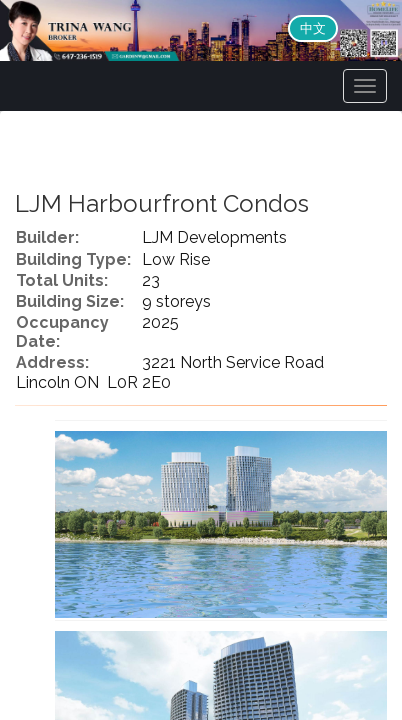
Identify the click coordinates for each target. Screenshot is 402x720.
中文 (313, 28)
